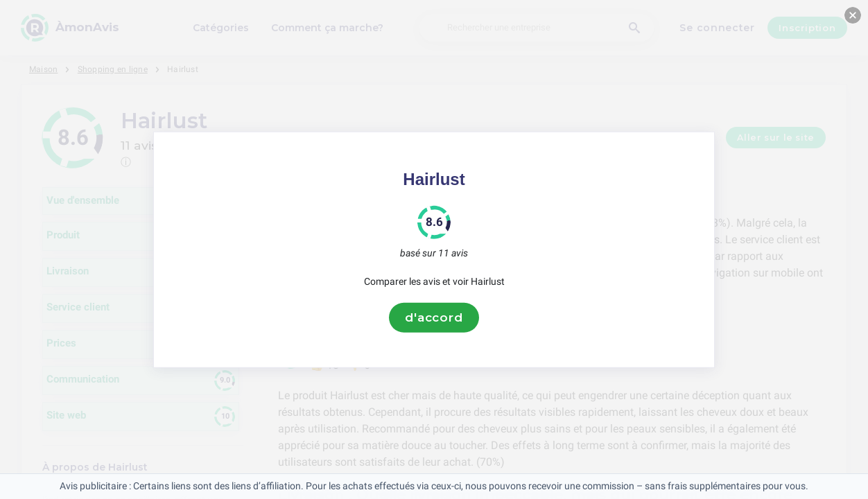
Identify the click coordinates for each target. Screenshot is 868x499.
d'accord (434, 317)
